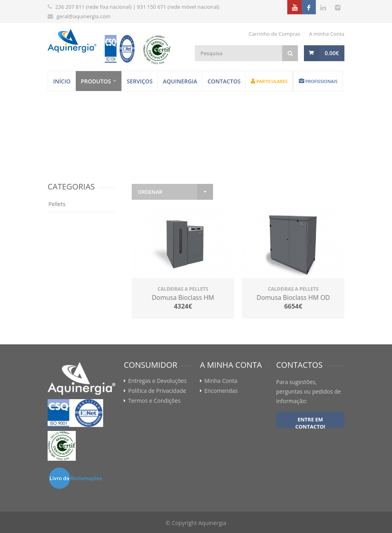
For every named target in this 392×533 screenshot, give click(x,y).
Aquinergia (180, 81)
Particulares (269, 81)
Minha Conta (221, 381)
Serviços (140, 81)
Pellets (57, 204)
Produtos (96, 81)
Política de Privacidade (157, 391)
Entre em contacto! (310, 422)
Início (62, 81)
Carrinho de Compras (275, 34)
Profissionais (318, 81)
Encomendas (221, 391)
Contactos (224, 81)
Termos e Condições (154, 401)
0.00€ (332, 53)
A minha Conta (327, 34)
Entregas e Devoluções (157, 381)
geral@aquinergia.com (83, 16)
